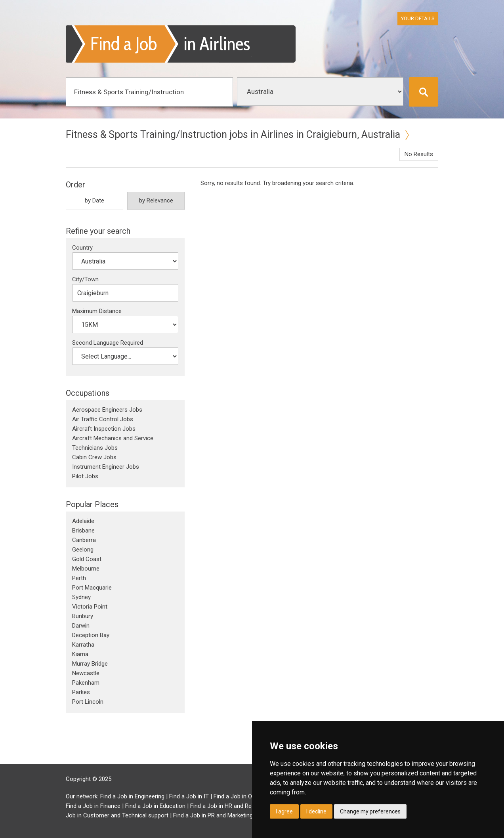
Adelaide (83, 521)
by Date (94, 200)
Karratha (83, 645)
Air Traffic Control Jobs (103, 419)
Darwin (81, 626)
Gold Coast (87, 559)
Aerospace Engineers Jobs (107, 410)
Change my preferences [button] (370, 811)
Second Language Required (108, 343)
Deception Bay (91, 635)
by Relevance (156, 200)
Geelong (83, 550)
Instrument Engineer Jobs (106, 467)
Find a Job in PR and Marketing (213, 815)
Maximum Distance (97, 311)
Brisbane (83, 531)
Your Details (418, 18)
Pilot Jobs (85, 476)
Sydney (81, 597)
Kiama (80, 654)
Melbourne (86, 569)
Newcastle (86, 673)
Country (82, 248)
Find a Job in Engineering (132, 796)
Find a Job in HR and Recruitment (233, 806)
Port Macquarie (92, 588)
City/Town (85, 279)
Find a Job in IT (189, 796)
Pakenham (86, 683)
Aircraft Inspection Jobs (104, 429)
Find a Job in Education (155, 806)
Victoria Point (90, 607)
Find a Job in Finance (93, 806)
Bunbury (83, 616)
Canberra (84, 540)
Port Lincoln (88, 702)
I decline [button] (316, 811)
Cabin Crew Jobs (94, 457)
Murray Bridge (90, 664)
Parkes (81, 692)
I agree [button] (284, 811)
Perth (79, 578)
